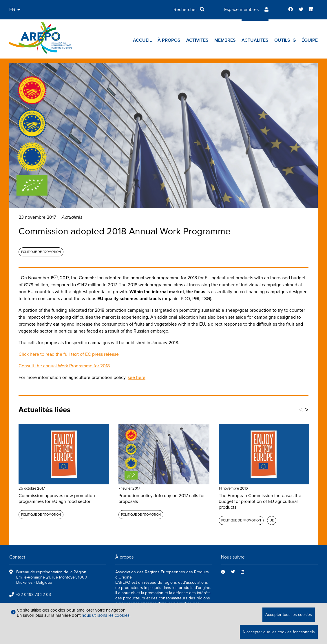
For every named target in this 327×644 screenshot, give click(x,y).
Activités (197, 40)
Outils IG (285, 40)
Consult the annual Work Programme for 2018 (64, 366)
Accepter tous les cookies (289, 615)
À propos (169, 40)
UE (272, 520)
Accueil (142, 40)
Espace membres (241, 10)
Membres (225, 40)
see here (137, 377)
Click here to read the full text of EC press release (69, 354)
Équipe (310, 40)
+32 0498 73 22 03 (34, 595)
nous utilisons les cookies (106, 615)
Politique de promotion (41, 252)
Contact (17, 557)
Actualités (255, 40)
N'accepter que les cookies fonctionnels (279, 632)
